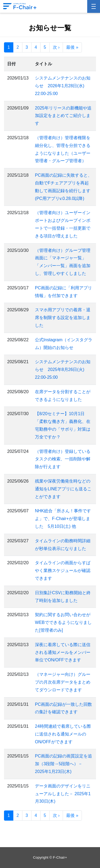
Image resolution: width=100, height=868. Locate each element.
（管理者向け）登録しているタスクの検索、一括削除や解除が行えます (63, 459)
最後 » (72, 47)
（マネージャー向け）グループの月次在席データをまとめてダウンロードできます (63, 682)
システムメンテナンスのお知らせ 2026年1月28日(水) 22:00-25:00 (63, 86)
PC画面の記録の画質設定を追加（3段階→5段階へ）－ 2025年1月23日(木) (63, 764)
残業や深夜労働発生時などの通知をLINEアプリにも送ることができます (63, 489)
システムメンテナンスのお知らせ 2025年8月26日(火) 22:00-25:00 (63, 369)
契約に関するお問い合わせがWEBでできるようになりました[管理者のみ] (63, 622)
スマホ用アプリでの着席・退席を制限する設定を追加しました (63, 318)
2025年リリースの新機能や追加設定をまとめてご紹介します (63, 116)
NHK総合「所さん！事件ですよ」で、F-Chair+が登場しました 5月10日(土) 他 (63, 519)
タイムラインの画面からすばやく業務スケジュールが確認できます (63, 571)
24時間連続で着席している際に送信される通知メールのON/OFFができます (63, 734)
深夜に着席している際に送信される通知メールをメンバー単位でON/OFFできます (63, 652)
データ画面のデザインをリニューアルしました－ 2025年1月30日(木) (63, 794)
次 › (56, 47)
